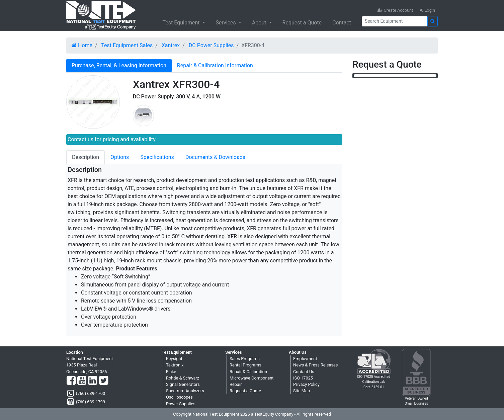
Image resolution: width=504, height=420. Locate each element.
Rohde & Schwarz (183, 378)
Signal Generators (183, 384)
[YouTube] (82, 381)
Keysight (174, 359)
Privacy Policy (306, 384)
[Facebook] (71, 381)
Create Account (395, 10)
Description (86, 157)
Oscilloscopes (179, 397)
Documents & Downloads (215, 157)
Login (427, 10)
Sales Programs (245, 359)
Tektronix (175, 365)
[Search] (395, 21)
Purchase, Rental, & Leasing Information (119, 65)
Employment (305, 359)
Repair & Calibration (248, 372)
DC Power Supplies (211, 45)
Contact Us (304, 372)
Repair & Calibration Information (215, 65)
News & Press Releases (315, 365)
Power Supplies (181, 404)
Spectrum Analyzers (185, 391)
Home (82, 45)
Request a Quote (302, 23)
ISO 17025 (303, 378)
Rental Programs (245, 365)
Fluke (171, 372)
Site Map (302, 391)
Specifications (157, 157)
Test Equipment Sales (127, 45)
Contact (342, 23)
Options (120, 157)
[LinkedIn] (93, 381)
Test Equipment (182, 23)
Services (227, 23)
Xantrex (171, 45)
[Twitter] (104, 381)
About (260, 23)
